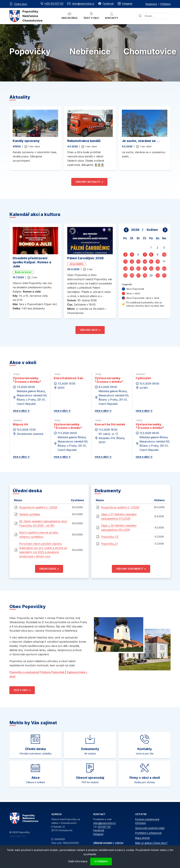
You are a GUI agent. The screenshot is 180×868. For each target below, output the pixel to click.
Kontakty (112, 16)
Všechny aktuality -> (89, 182)
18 (125, 269)
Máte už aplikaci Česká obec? (151, 843)
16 (158, 262)
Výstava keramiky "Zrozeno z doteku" (27, 380)
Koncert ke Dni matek (110, 424)
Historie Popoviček (53, 672)
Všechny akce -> (90, 330)
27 (138, 275)
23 (158, 269)
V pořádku (101, 861)
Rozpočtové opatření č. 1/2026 (38, 507)
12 (132, 262)
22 (151, 269)
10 (164, 255)
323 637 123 (104, 827)
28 (145, 275)
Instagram (98, 834)
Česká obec (21, 4)
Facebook (99, 830)
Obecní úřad (69, 16)
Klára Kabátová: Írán (68, 378)
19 (132, 269)
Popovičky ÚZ (110, 537)
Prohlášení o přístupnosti (148, 833)
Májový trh (20, 424)
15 (151, 262)
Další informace (78, 861)
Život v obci (91, 16)
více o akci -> (21, 411)
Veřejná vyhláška (30, 514)
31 (164, 275)
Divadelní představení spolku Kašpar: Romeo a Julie (32, 262)
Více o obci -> (22, 690)
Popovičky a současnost (24, 672)
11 (125, 262)
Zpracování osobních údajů (150, 828)
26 (132, 275)
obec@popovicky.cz (104, 823)
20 (138, 269)
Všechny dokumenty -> (131, 569)
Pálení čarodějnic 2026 (85, 258)
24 (164, 269)
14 (145, 262)
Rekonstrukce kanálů (84, 141)
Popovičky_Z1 (109, 544)
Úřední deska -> (49, 569)
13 (138, 262)
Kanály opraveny (26, 141)
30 (158, 275)
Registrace (151, 4)
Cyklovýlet (143, 378)
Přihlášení (165, 4)
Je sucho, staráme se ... (141, 141)
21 (145, 269)
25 (125, 275)
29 (151, 275)
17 (164, 262)
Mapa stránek (142, 838)
